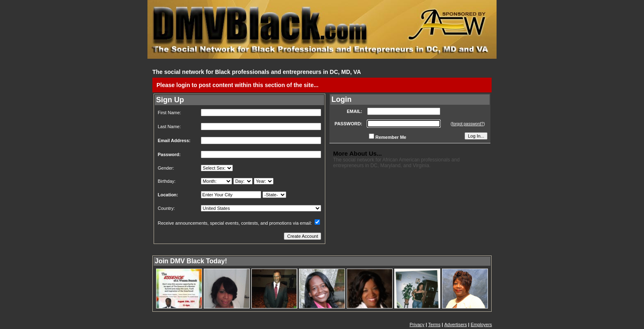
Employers (481, 324)
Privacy (417, 324)
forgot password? (468, 124)
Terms (435, 324)
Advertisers (456, 324)
